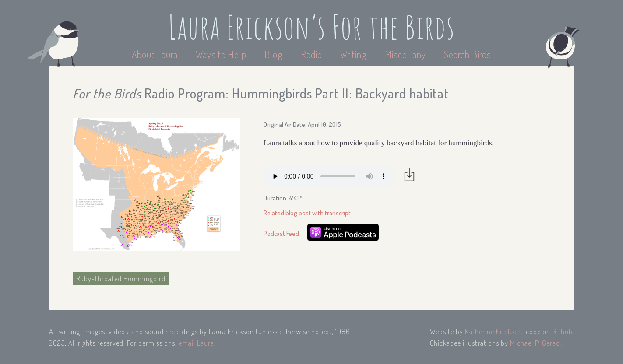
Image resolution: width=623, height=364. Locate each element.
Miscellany (405, 54)
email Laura (196, 343)
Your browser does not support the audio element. (329, 176)
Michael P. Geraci (536, 343)
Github (562, 331)
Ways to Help (222, 54)
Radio (313, 54)
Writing (354, 54)
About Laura (156, 54)
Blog (274, 54)
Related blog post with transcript (307, 213)
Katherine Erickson (494, 331)
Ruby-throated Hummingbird (121, 278)
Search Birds (468, 54)
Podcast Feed (281, 233)
